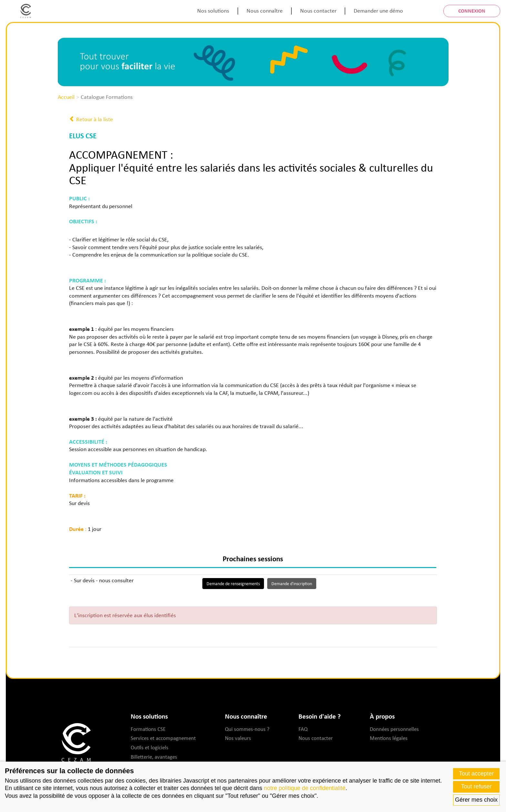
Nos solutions (213, 11)
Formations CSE (148, 729)
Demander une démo (378, 11)
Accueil (66, 97)
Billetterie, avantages (154, 757)
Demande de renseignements (233, 584)
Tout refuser (476, 786)
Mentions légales (389, 738)
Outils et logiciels (150, 747)
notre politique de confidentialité (304, 788)
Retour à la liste (91, 119)
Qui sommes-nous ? (247, 729)
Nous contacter (318, 11)
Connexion (472, 11)
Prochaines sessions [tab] (253, 559)
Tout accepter (476, 774)
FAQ (303, 729)
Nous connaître (265, 11)
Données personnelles (394, 729)
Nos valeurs (238, 738)
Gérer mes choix (476, 800)
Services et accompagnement (163, 738)
